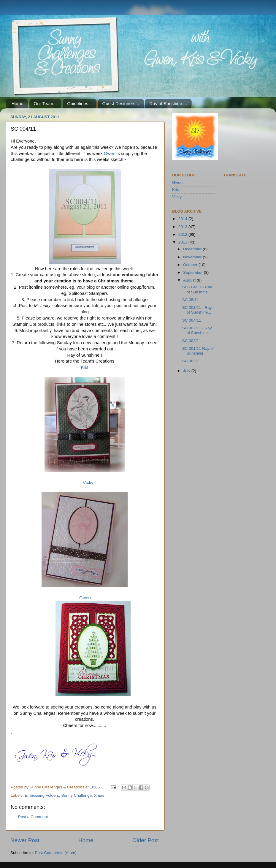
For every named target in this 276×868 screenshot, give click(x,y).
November (193, 257)
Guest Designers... (121, 103)
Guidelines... (79, 103)
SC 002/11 (192, 361)
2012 (183, 234)
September (193, 272)
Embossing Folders (42, 795)
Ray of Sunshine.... (168, 103)
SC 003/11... (193, 341)
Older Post (146, 840)
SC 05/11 (191, 300)
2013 (183, 227)
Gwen (110, 154)
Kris (85, 367)
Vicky (88, 483)
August (190, 280)
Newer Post (25, 840)
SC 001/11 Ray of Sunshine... (198, 351)
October (191, 265)
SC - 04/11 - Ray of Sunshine (197, 289)
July (187, 371)
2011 (183, 242)
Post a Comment (33, 817)
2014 (183, 219)
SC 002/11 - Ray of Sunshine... (197, 330)
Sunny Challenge (76, 795)
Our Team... (45, 103)
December (193, 249)
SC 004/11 (192, 320)
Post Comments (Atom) (56, 853)
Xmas (99, 795)
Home (18, 103)
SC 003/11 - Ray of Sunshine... (197, 310)
